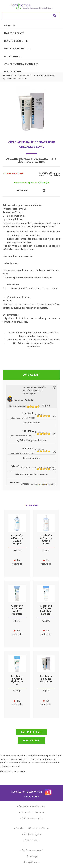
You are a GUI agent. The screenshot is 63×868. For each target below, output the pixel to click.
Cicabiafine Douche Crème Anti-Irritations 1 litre (46, 540)
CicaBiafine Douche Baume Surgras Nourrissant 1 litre (17, 540)
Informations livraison (32, 812)
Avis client (32, 375)
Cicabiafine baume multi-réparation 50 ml (17, 610)
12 (46, 551)
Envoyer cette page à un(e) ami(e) (32, 183)
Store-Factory (32, 840)
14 (17, 691)
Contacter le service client (32, 806)
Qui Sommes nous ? (32, 850)
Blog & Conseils (32, 862)
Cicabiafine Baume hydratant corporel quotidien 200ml (46, 610)
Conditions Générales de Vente (32, 828)
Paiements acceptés (32, 818)
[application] (55, 860)
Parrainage (32, 856)
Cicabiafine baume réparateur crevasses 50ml (32, 144)
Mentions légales (32, 834)
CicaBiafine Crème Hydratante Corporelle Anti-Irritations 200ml (17, 680)
